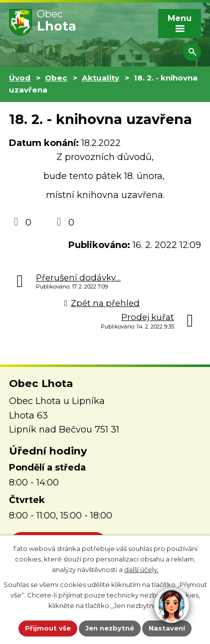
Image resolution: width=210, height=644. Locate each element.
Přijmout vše (48, 628)
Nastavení (167, 628)
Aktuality (101, 78)
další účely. (141, 569)
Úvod (20, 78)
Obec (56, 78)
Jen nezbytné (110, 628)
